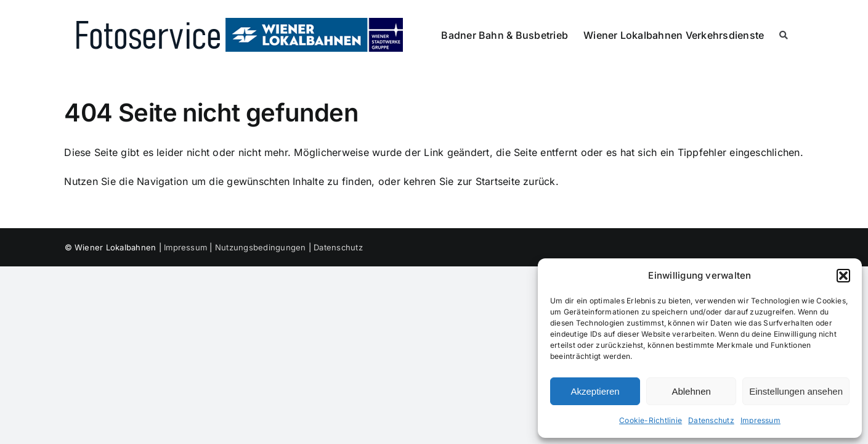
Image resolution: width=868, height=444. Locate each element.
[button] (843, 276)
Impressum (761, 420)
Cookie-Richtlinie (651, 420)
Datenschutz (711, 420)
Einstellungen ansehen (796, 391)
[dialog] (700, 348)
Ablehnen (691, 391)
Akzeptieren (595, 391)
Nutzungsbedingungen (261, 247)
